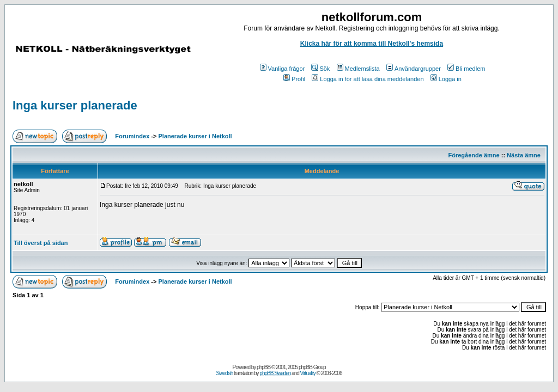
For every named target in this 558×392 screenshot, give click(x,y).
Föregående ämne (474, 155)
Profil (294, 79)
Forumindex (132, 136)
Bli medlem (466, 69)
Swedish (225, 373)
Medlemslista (358, 69)
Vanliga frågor (283, 69)
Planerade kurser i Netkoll (195, 136)
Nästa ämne (524, 155)
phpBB (263, 367)
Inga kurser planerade (75, 105)
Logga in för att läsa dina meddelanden (368, 79)
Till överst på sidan (41, 243)
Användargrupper (414, 69)
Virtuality (308, 373)
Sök (320, 69)
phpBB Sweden (275, 373)
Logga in (446, 79)
